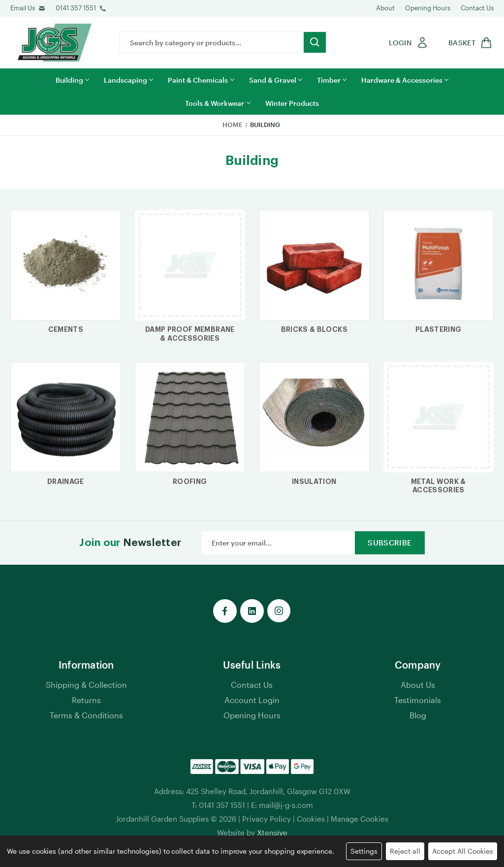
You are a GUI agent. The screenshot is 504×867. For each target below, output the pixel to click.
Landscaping (128, 80)
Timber (332, 80)
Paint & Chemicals (201, 80)
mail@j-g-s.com (286, 805)
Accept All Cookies (463, 851)
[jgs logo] (55, 43)
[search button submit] (315, 42)
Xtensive (272, 833)
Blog (418, 715)
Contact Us (477, 8)
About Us (418, 685)
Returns (86, 700)
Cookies (311, 819)
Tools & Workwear (218, 103)
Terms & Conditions (86, 715)
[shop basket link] (469, 43)
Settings (364, 851)
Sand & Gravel (276, 80)
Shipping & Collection (86, 685)
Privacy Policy (267, 819)
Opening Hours (428, 8)
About (385, 8)
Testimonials (418, 700)
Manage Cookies (360, 819)
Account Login (252, 700)
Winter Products (292, 103)
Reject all (405, 851)
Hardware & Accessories (405, 80)
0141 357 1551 (76, 8)
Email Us (23, 8)
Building (72, 80)
